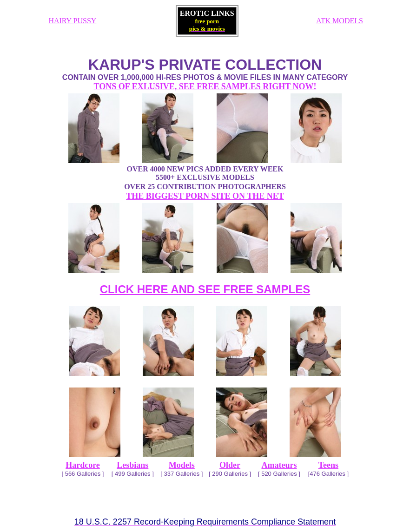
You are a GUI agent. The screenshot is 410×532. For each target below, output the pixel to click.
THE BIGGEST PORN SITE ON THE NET (205, 196)
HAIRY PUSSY (72, 21)
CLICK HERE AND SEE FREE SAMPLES (205, 289)
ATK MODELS (340, 21)
